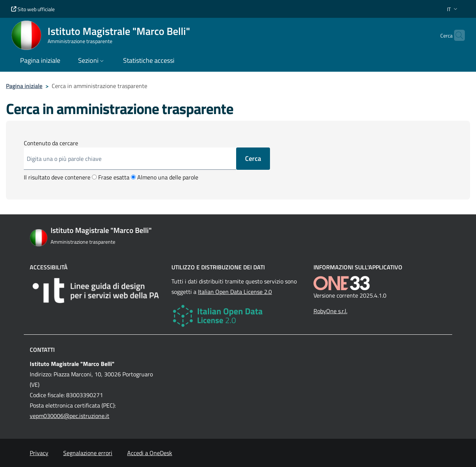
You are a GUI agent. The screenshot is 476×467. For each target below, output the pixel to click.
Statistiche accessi (149, 60)
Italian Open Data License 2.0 (235, 292)
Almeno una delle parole (165, 177)
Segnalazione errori (88, 453)
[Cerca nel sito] (456, 35)
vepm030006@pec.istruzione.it (70, 416)
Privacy (39, 453)
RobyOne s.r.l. (330, 311)
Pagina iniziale (24, 86)
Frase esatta (111, 177)
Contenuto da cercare (51, 143)
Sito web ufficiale (33, 9)
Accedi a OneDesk (150, 453)
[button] (453, 9)
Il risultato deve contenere (57, 177)
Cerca (253, 158)
